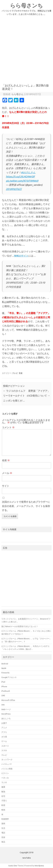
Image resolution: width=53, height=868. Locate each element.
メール (7, 473)
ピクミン (5, 773)
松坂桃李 (5, 819)
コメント (8, 427)
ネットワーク (7, 760)
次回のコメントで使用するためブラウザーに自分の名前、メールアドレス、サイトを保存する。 (26, 506)
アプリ (4, 732)
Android (5, 664)
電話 (3, 833)
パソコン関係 (7, 769)
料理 (3, 805)
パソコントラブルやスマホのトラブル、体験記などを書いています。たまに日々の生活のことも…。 (27, 12)
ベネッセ (5, 778)
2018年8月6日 (14, 189)
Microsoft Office (8, 700)
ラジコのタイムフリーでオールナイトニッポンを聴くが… (14, 396)
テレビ (15, 373)
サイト (6, 486)
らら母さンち (26, 5)
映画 (3, 810)
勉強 (3, 792)
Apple (4, 668)
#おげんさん (28, 172)
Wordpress (39, 866)
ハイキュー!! (6, 764)
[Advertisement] (26, 51)
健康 (3, 787)
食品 (3, 842)
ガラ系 (4, 737)
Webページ (6, 709)
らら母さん (17, 94)
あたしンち (6, 718)
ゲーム (4, 741)
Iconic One (13, 866)
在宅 (3, 796)
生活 (3, 828)
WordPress (6, 714)
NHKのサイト (21, 256)
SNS (3, 705)
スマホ (4, 750)
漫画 (3, 823)
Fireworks (5, 673)
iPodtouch (6, 691)
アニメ (4, 728)
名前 (6, 460)
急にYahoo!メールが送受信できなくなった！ (20, 626)
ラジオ (4, 782)
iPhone (4, 686)
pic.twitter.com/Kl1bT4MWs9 (22, 181)
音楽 (21, 373)
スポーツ (5, 746)
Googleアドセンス (9, 677)
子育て (4, 801)
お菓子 (4, 723)
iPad (3, 682)
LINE (3, 696)
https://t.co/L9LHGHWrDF (20, 177)
